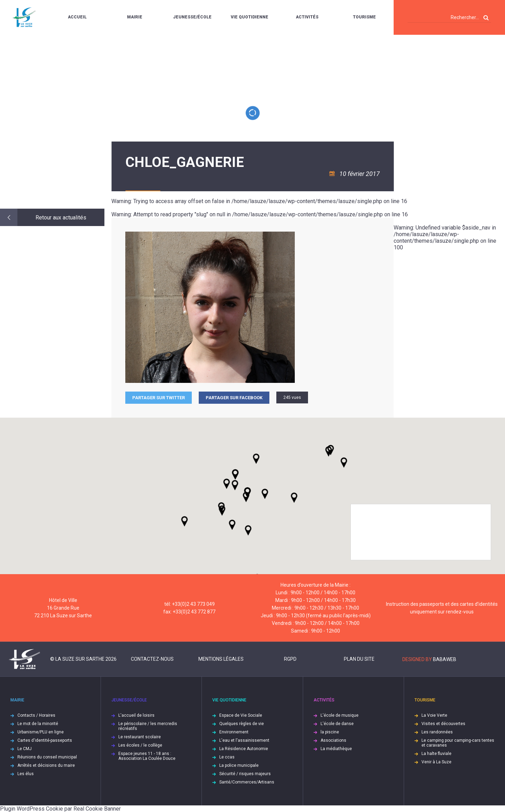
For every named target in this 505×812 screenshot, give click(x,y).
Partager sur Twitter (159, 398)
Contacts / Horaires (36, 715)
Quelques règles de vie (242, 724)
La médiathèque (336, 749)
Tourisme (364, 17)
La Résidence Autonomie (244, 749)
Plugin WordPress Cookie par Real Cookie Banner (60, 809)
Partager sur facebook (234, 398)
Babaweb (445, 659)
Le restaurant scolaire (140, 737)
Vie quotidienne (250, 17)
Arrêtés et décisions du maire (46, 765)
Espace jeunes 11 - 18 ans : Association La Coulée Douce (147, 756)
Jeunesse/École (192, 17)
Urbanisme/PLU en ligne (41, 732)
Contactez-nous (152, 659)
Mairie (135, 17)
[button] (265, 494)
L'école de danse (337, 724)
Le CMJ (25, 749)
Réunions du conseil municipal (47, 757)
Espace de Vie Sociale (241, 715)
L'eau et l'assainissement (244, 740)
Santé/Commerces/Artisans (247, 782)
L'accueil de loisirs (136, 715)
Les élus (26, 774)
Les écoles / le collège (140, 745)
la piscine (330, 732)
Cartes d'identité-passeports (45, 740)
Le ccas (227, 757)
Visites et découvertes (443, 724)
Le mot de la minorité (38, 724)
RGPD (290, 659)
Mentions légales (221, 659)
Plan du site (359, 659)
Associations (333, 740)
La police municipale (239, 765)
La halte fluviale (436, 754)
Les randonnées (437, 732)
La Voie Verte (434, 715)
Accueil (77, 17)
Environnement (234, 732)
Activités (307, 17)
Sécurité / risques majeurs (245, 774)
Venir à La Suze (436, 762)
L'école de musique (340, 715)
